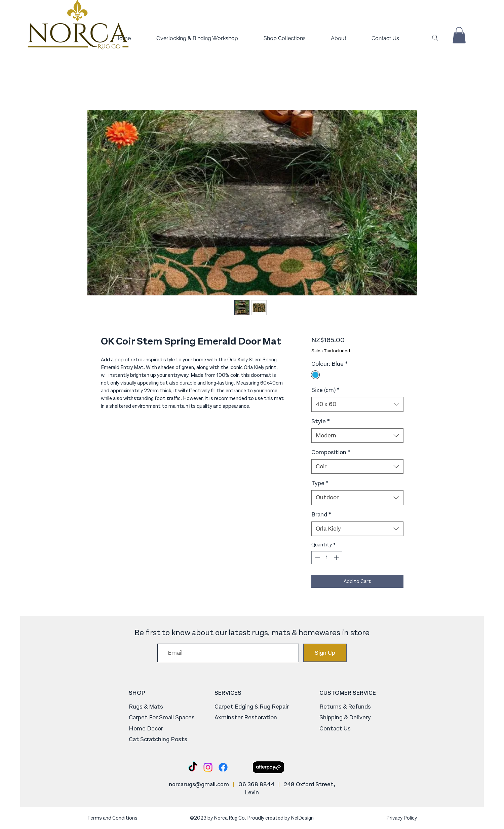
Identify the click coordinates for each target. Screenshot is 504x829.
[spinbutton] (327, 558)
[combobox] (357, 404)
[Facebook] (223, 767)
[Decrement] (317, 558)
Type (320, 483)
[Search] (435, 38)
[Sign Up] (325, 653)
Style (321, 421)
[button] (275, 38)
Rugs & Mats (146, 707)
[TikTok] (193, 767)
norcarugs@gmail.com (199, 784)
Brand (321, 514)
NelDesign (302, 818)
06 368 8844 (256, 784)
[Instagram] (208, 767)
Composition (331, 452)
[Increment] (337, 558)
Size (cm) (325, 390)
